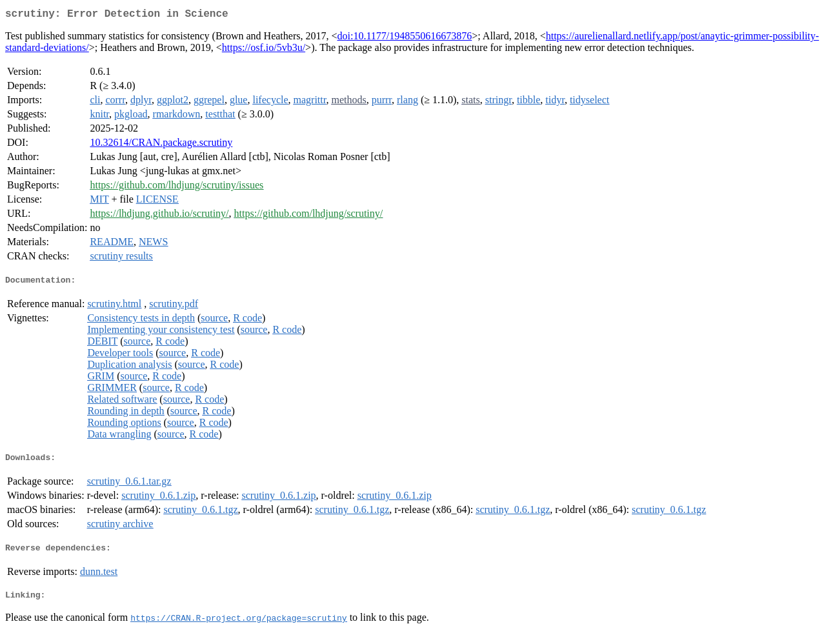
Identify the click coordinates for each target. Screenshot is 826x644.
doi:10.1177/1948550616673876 (404, 38)
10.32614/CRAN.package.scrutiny (161, 145)
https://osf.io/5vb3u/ (264, 50)
